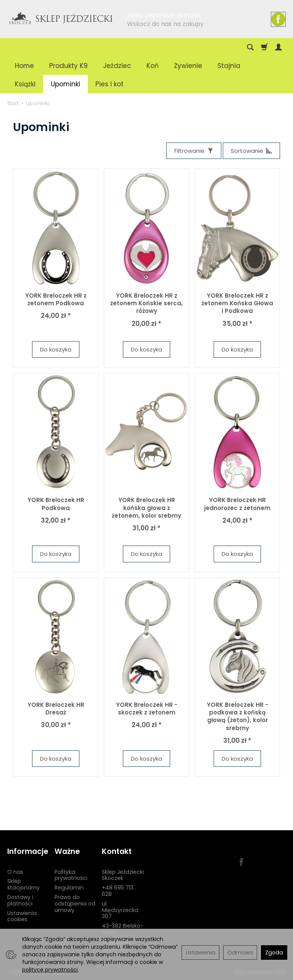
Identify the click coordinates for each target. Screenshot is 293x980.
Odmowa (240, 952)
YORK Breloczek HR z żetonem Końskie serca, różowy (146, 303)
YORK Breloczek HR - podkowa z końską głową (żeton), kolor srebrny (237, 716)
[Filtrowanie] (194, 151)
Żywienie (188, 66)
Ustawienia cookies (22, 916)
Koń (153, 66)
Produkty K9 (68, 66)
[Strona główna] (61, 18)
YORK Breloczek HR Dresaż (56, 709)
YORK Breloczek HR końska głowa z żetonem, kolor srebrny (146, 508)
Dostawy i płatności (20, 900)
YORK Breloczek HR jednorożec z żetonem (237, 504)
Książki (25, 84)
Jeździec (117, 66)
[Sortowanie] (251, 151)
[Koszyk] (264, 47)
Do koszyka (56, 349)
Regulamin (69, 888)
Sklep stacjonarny (23, 884)
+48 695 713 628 (118, 891)
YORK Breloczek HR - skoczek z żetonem (147, 709)
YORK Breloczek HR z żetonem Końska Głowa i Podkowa (237, 303)
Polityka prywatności (71, 875)
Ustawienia (200, 952)
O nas (15, 872)
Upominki (65, 84)
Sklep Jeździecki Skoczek (123, 875)
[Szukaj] (250, 47)
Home (24, 66)
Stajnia (229, 66)
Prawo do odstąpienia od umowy (75, 904)
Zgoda (274, 952)
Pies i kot (109, 84)
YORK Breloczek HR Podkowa (56, 504)
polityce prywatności (50, 970)
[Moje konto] (279, 47)
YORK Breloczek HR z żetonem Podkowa (56, 299)
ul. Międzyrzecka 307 (120, 910)
